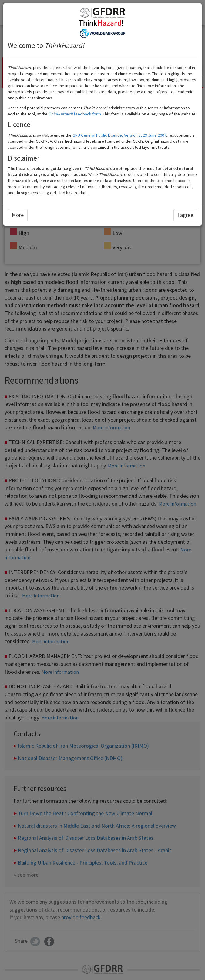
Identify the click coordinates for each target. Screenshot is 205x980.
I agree (185, 215)
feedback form (75, 114)
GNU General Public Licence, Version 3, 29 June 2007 (119, 135)
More (18, 215)
